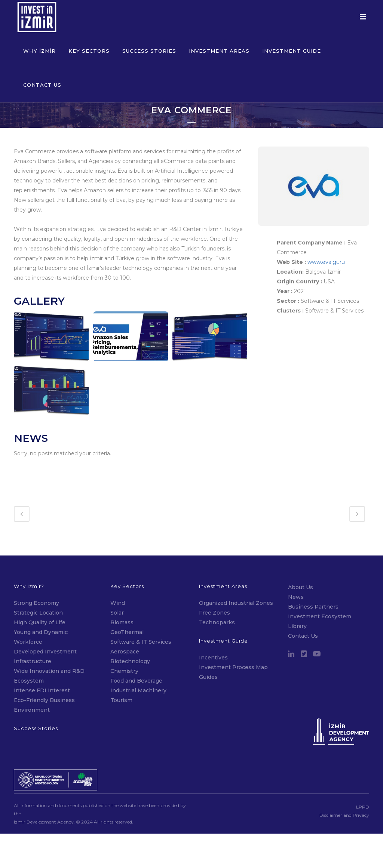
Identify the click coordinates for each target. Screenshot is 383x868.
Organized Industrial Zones (236, 575)
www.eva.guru (326, 262)
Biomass (122, 595)
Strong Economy (36, 575)
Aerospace (125, 624)
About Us (301, 560)
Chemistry (124, 643)
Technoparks (217, 595)
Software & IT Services (141, 614)
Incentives (213, 630)
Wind (118, 575)
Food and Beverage (136, 653)
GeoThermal (127, 604)
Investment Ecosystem (320, 589)
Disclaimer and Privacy (344, 788)
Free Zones (215, 585)
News (296, 569)
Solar (117, 585)
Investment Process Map (233, 640)
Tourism (121, 672)
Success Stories (36, 701)
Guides (208, 649)
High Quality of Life (40, 595)
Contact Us (303, 608)
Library (297, 598)
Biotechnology (130, 634)
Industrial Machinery (138, 663)
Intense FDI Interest (42, 663)
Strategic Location (38, 585)
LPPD (363, 780)
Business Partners (313, 579)
